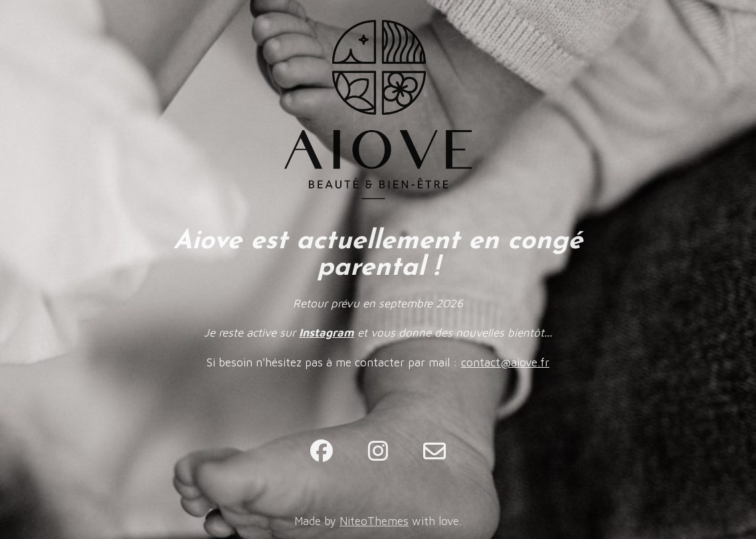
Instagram (327, 333)
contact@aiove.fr (505, 362)
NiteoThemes (374, 521)
